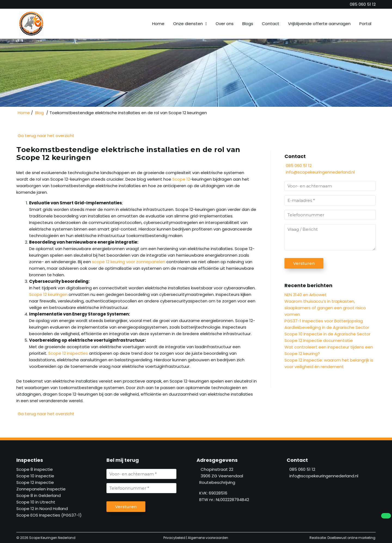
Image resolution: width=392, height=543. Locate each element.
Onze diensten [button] (188, 24)
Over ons (225, 24)
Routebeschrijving (216, 482)
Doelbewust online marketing (351, 538)
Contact (271, 24)
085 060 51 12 (298, 166)
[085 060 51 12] (363, 4)
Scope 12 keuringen (48, 294)
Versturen (304, 263)
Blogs (248, 24)
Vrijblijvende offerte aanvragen (319, 24)
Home (158, 24)
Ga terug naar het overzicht (45, 136)
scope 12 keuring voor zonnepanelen (129, 262)
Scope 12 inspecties (68, 353)
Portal (365, 24)
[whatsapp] (384, 516)
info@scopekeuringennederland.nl (320, 172)
